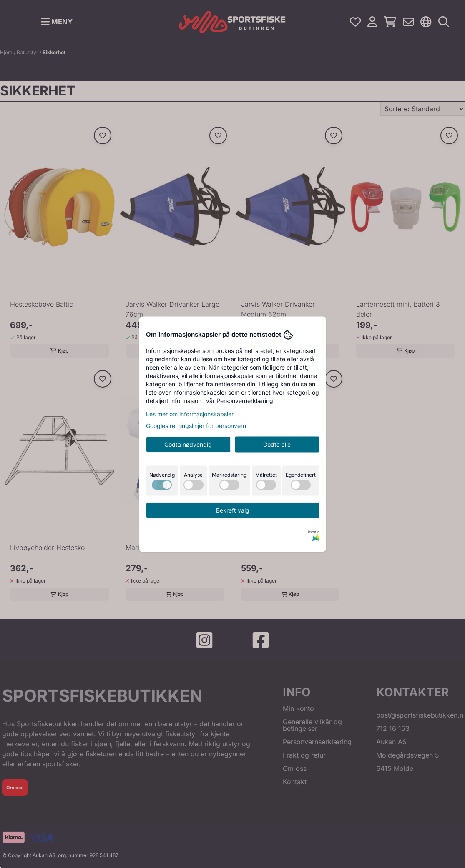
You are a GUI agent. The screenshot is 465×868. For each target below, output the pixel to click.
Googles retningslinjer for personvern (196, 425)
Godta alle (277, 444)
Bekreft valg (233, 510)
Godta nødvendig (188, 444)
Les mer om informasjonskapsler (190, 414)
